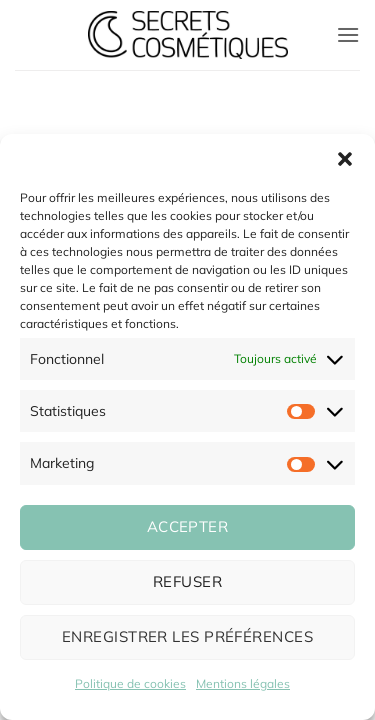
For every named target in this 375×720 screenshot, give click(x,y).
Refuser (187, 581)
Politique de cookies (130, 683)
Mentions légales (243, 683)
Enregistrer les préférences (187, 636)
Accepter (188, 526)
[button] (345, 159)
